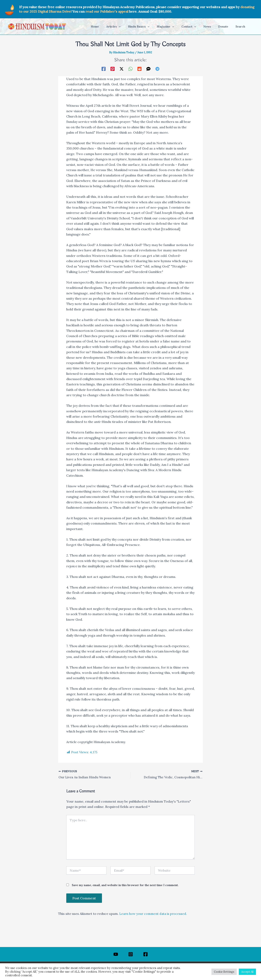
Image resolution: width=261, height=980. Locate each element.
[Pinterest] (113, 68)
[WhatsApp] (130, 68)
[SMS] (148, 68)
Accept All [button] (247, 972)
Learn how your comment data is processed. (154, 914)
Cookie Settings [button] (224, 972)
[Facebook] (104, 68)
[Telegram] (157, 68)
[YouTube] (116, 954)
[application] (129, 26)
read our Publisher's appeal (107, 11)
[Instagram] (131, 954)
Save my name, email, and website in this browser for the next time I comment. (125, 885)
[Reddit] (139, 68)
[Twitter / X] (122, 68)
